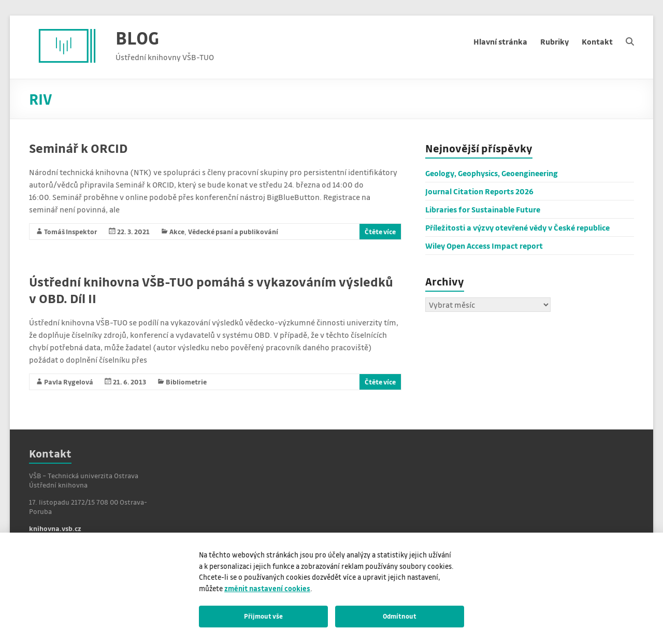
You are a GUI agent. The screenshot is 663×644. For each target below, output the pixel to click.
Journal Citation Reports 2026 (479, 191)
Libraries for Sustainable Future (483, 209)
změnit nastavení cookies (267, 588)
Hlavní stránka (500, 41)
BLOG (137, 38)
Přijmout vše (263, 616)
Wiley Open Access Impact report (484, 246)
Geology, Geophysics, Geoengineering (492, 173)
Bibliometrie (186, 382)
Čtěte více (380, 231)
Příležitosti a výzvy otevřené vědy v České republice (517, 227)
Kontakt (597, 41)
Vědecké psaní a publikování (233, 231)
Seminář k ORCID (78, 148)
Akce (177, 231)
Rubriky (554, 41)
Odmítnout (400, 616)
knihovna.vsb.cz (55, 528)
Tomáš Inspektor (71, 231)
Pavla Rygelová (69, 382)
